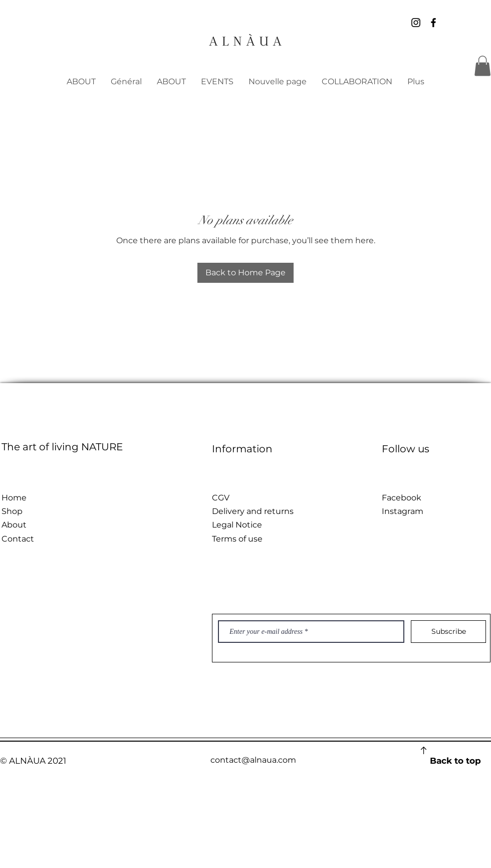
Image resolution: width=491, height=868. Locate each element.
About (14, 525)
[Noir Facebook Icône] (433, 23)
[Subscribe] (448, 632)
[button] (482, 66)
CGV (221, 498)
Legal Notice (237, 525)
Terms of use (237, 539)
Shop (12, 511)
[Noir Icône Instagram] (416, 23)
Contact (18, 539)
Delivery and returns (253, 511)
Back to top (455, 761)
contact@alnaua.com (253, 760)
